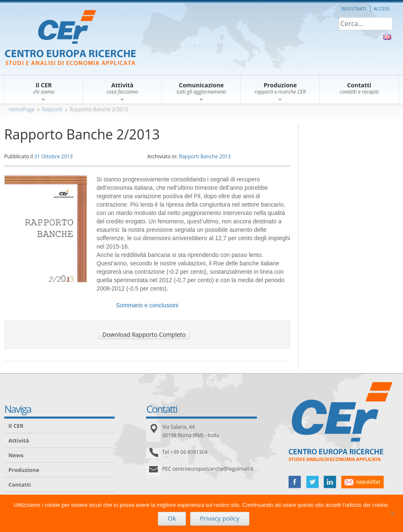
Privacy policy (220, 518)
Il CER (16, 426)
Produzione (24, 470)
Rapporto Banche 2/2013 (99, 109)
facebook (295, 482)
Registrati (354, 9)
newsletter (362, 482)
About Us (387, 37)
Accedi (382, 9)
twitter (312, 482)
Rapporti (52, 109)
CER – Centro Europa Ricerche (70, 38)
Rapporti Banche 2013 (205, 156)
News (16, 455)
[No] (393, 513)
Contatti (20, 485)
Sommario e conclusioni (147, 305)
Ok (172, 518)
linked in (330, 482)
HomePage (22, 109)
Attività (19, 440)
